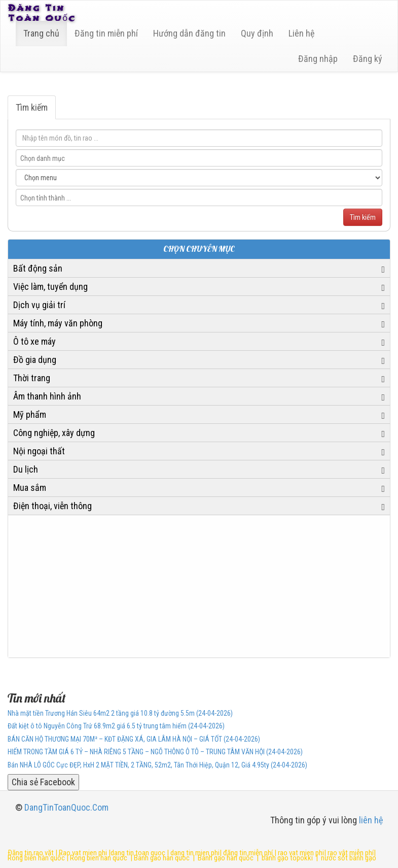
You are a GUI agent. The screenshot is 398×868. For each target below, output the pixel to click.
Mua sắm (30, 488)
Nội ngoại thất (39, 451)
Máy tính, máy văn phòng (58, 323)
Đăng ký (368, 59)
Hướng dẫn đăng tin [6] (189, 33)
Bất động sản (38, 268)
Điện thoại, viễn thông (52, 506)
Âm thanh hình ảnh (47, 396)
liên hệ (371, 820)
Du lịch (26, 469)
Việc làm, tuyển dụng (50, 287)
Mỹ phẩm (30, 414)
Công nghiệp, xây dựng (54, 433)
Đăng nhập (318, 59)
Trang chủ (41, 33)
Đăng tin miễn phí (106, 33)
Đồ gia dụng (35, 360)
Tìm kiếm (32, 107)
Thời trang (32, 378)
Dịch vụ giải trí (39, 305)
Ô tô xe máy (34, 341)
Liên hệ (301, 33)
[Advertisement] (199, 586)
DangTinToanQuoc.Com (66, 807)
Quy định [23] (257, 33)
